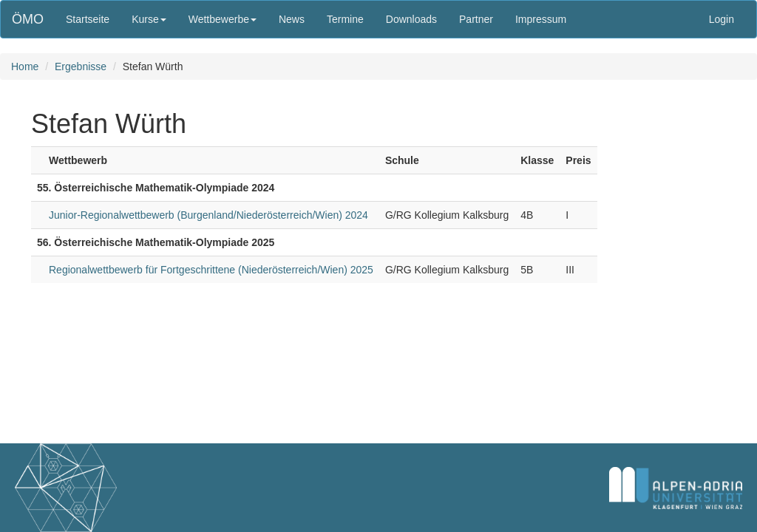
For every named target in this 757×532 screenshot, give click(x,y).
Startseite (88, 19)
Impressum (541, 19)
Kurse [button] (149, 19)
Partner (476, 19)
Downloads (411, 19)
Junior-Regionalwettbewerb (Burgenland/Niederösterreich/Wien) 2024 (208, 215)
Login (722, 19)
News (292, 19)
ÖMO (28, 19)
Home (25, 66)
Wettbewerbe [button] (223, 19)
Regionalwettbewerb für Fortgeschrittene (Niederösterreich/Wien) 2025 (211, 270)
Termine (345, 19)
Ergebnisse (81, 66)
